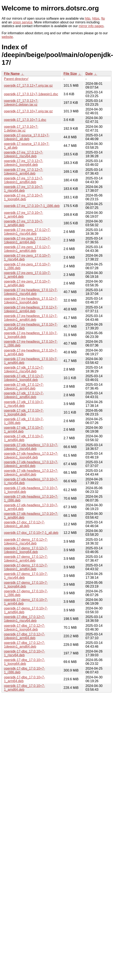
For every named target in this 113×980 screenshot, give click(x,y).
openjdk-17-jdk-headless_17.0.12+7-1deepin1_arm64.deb (31, 464)
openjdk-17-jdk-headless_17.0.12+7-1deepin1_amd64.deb (31, 473)
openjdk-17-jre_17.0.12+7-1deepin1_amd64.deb (24, 180)
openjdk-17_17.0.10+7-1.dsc (25, 120)
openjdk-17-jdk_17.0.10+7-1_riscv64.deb (24, 404)
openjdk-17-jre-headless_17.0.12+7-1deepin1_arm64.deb (31, 309)
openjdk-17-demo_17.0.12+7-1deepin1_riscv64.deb (26, 541)
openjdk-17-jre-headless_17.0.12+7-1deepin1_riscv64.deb (31, 292)
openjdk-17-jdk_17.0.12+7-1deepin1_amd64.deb (24, 395)
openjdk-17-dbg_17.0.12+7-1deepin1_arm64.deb (24, 636)
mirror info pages (91, 26)
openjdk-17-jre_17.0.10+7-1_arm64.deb (24, 215)
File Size (70, 74)
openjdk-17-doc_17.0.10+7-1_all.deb (31, 533)
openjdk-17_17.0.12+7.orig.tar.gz (28, 86)
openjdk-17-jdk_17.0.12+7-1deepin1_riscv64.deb (24, 369)
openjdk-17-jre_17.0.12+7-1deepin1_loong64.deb (24, 163)
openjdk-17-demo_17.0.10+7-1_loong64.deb (26, 585)
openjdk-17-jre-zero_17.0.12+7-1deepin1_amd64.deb (27, 249)
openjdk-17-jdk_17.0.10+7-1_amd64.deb (24, 438)
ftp (103, 18)
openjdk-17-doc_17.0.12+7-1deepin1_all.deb (24, 524)
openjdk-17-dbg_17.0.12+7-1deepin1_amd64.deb (24, 645)
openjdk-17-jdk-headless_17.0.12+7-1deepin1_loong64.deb (31, 455)
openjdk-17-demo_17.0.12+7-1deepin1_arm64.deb (26, 559)
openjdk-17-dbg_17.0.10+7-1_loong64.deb (24, 662)
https (96, 18)
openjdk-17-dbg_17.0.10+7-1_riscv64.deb (24, 653)
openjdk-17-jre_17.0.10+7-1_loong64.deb (24, 197)
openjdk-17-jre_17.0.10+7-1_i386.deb (32, 206)
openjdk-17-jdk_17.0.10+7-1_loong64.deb (24, 412)
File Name (12, 74)
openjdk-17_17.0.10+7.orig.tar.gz (28, 111)
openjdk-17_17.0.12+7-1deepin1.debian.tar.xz (21, 103)
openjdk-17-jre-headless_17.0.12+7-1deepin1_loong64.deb (31, 300)
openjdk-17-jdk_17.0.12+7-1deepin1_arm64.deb (24, 387)
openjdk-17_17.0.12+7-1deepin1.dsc (31, 94)
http (88, 18)
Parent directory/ (16, 79)
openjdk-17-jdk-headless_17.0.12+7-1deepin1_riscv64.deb (31, 447)
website (7, 37)
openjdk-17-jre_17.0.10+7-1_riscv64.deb (24, 189)
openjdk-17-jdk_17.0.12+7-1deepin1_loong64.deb (24, 378)
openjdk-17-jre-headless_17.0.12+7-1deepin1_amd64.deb (31, 318)
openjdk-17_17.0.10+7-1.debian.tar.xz (21, 129)
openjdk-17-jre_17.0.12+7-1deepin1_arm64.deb (24, 172)
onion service (22, 22)
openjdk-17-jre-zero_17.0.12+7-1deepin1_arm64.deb (27, 240)
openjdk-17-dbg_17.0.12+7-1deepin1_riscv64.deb (24, 619)
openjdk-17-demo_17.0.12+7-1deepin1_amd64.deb (26, 567)
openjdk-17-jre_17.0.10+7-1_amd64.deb (24, 223)
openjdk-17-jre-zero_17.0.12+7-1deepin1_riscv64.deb (27, 232)
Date (89, 74)
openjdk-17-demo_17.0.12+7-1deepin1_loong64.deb (26, 550)
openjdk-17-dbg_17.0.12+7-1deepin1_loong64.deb (24, 628)
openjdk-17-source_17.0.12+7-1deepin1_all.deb (27, 137)
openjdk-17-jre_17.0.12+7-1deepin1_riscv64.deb (24, 154)
